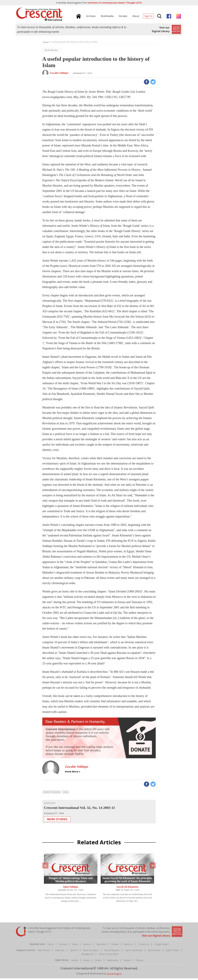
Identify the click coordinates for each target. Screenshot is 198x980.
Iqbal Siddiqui (71, 888)
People (127, 962)
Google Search (162, 946)
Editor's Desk (172, 952)
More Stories (57, 821)
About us (129, 946)
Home (51, 946)
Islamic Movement (134, 952)
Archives (63, 946)
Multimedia (112, 962)
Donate (115, 946)
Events (98, 962)
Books (87, 962)
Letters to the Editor (109, 956)
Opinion (74, 952)
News (75, 946)
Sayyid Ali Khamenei (127, 888)
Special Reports (112, 952)
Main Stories (44, 952)
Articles (75, 962)
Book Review (154, 952)
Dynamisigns (114, 975)
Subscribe (101, 946)
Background (88, 956)
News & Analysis (91, 952)
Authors (87, 946)
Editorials (60, 952)
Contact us (144, 946)
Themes (140, 962)
